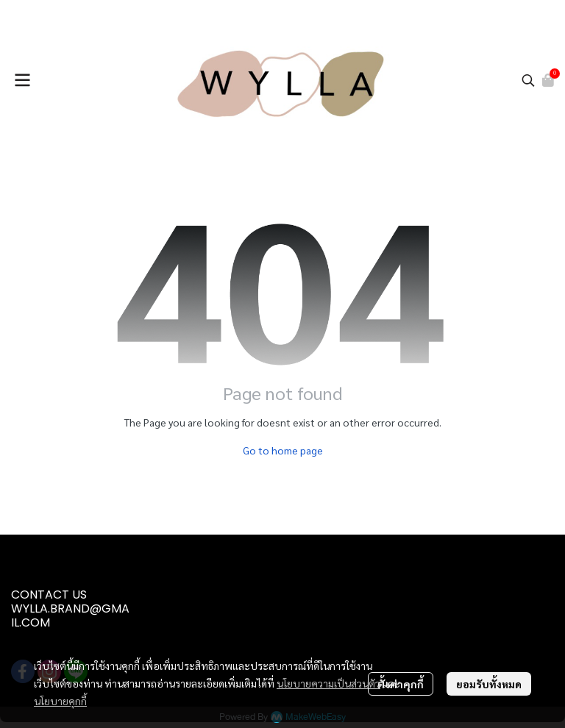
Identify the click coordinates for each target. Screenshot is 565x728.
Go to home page (283, 450)
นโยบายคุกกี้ (60, 701)
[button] (528, 80)
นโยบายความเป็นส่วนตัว (328, 683)
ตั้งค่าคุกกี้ (401, 684)
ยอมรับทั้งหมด (489, 684)
